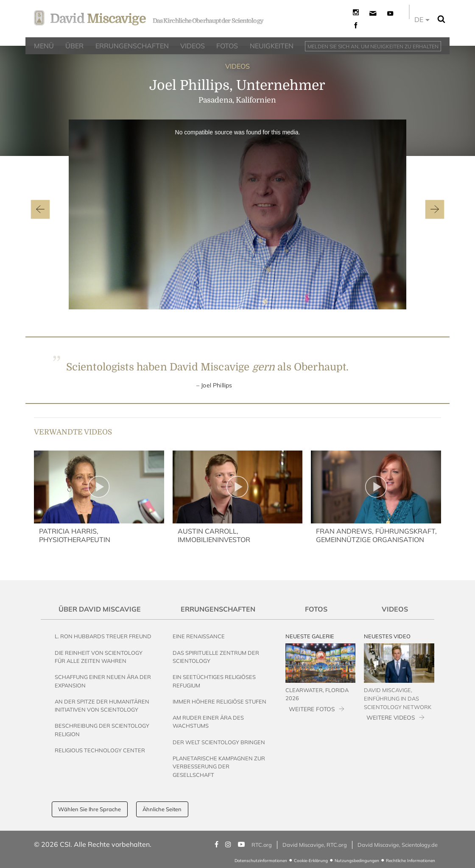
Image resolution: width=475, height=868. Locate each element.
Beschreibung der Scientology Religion (102, 730)
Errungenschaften (218, 609)
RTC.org (262, 845)
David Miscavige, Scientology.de (398, 845)
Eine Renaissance (199, 636)
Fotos (316, 609)
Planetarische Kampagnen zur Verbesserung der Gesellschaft (219, 766)
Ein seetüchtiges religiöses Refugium (214, 681)
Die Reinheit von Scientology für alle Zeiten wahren (99, 657)
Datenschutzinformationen (261, 861)
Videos (395, 609)
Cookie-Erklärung (311, 861)
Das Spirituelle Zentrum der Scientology (216, 657)
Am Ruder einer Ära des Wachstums (208, 722)
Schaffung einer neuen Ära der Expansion (103, 681)
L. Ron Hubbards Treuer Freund (103, 636)
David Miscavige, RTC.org (315, 845)
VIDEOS (237, 66)
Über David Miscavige (100, 609)
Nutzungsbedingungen (357, 861)
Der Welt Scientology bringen (219, 742)
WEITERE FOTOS (312, 709)
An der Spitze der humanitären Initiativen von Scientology (102, 705)
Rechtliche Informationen (411, 861)
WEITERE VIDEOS (391, 717)
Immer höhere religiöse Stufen (219, 701)
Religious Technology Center (100, 750)
